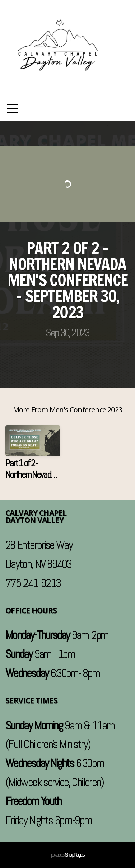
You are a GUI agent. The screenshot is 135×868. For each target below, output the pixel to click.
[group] (33, 456)
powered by (67, 855)
